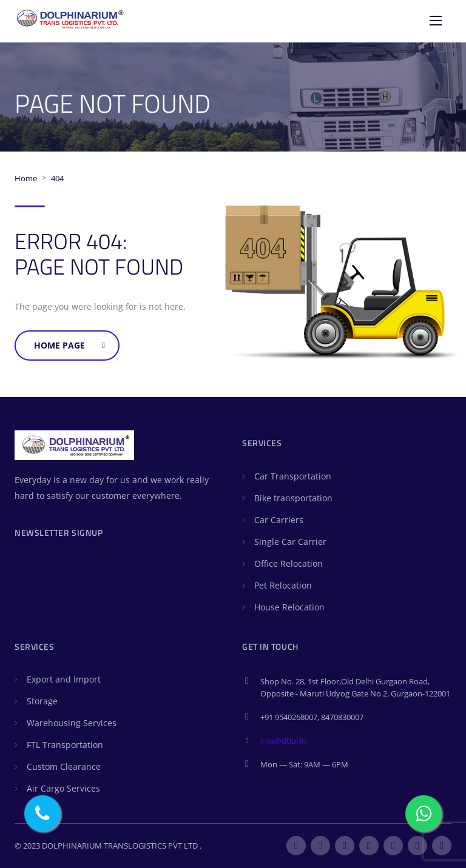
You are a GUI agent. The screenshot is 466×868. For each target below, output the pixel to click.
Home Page (69, 345)
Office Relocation (289, 563)
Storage (42, 701)
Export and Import (64, 679)
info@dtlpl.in (283, 741)
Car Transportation (293, 476)
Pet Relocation (283, 585)
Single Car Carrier (290, 542)
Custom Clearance (64, 766)
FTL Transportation (65, 745)
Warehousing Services (72, 723)
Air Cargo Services (63, 788)
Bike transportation (293, 498)
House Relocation (289, 607)
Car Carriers (279, 520)
